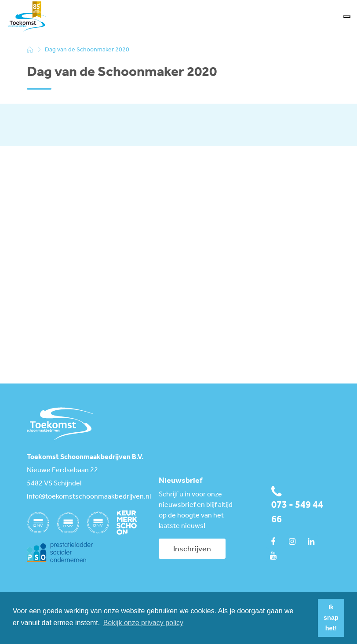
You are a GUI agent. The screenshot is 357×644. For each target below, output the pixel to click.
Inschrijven (192, 549)
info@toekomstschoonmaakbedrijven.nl (86, 497)
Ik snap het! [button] (331, 618)
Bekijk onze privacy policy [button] (143, 623)
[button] (308, 618)
